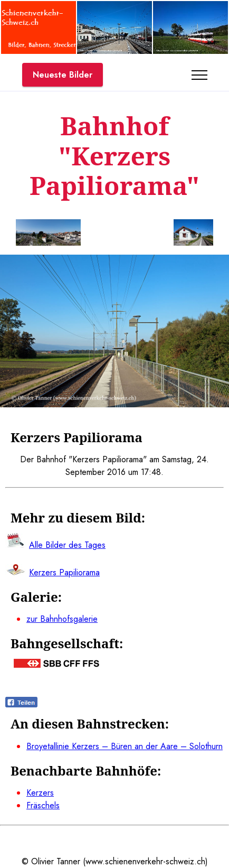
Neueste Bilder (63, 75)
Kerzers (40, 793)
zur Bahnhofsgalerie (62, 619)
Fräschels (43, 805)
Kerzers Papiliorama (64, 572)
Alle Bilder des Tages (67, 545)
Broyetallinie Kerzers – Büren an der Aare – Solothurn (125, 746)
